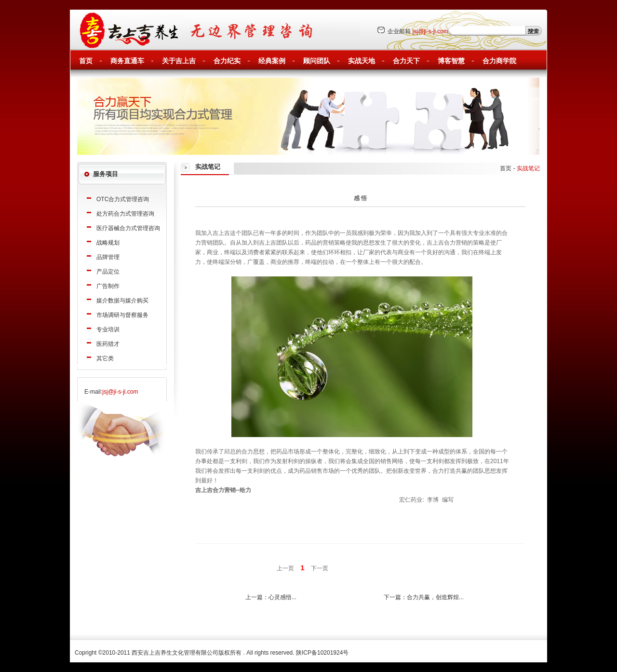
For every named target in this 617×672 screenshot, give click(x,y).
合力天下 (406, 61)
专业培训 (108, 329)
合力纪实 (227, 61)
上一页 (285, 568)
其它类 (105, 358)
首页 (86, 61)
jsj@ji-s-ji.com (430, 31)
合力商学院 (499, 61)
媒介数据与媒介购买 (122, 301)
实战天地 (362, 61)
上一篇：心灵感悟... (271, 597)
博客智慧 (451, 61)
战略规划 (108, 243)
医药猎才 (108, 344)
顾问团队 (317, 61)
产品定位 (108, 272)
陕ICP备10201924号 (322, 653)
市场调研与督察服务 (122, 315)
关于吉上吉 (179, 61)
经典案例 (272, 61)
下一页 (320, 568)
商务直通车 (127, 61)
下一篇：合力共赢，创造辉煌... (424, 597)
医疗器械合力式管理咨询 (128, 228)
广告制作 (108, 286)
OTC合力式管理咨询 (123, 199)
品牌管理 (108, 257)
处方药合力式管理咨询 (125, 214)
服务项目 (106, 174)
